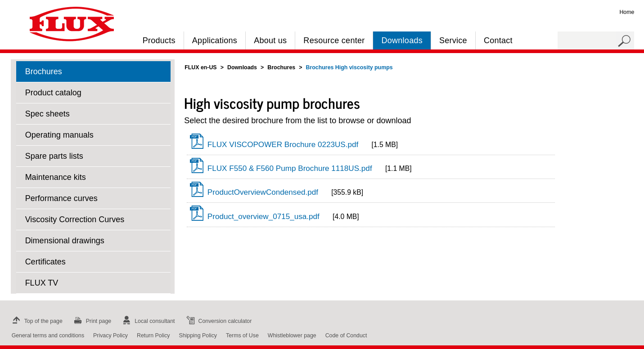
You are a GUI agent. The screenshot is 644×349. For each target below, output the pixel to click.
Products (159, 40)
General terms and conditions (48, 336)
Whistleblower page (292, 336)
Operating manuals (59, 135)
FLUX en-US (200, 67)
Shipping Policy (198, 336)
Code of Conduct (346, 336)
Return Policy (153, 336)
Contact (498, 40)
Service (453, 40)
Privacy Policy (110, 336)
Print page (91, 321)
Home (627, 12)
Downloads (402, 40)
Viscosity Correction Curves (75, 219)
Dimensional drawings (65, 241)
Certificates (45, 262)
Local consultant (147, 321)
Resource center (334, 40)
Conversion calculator (218, 321)
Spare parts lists (54, 156)
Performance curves (61, 198)
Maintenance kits (56, 177)
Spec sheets (47, 114)
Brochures (44, 72)
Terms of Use (242, 336)
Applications (215, 40)
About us (270, 40)
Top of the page (36, 321)
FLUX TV (42, 283)
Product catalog (53, 93)
